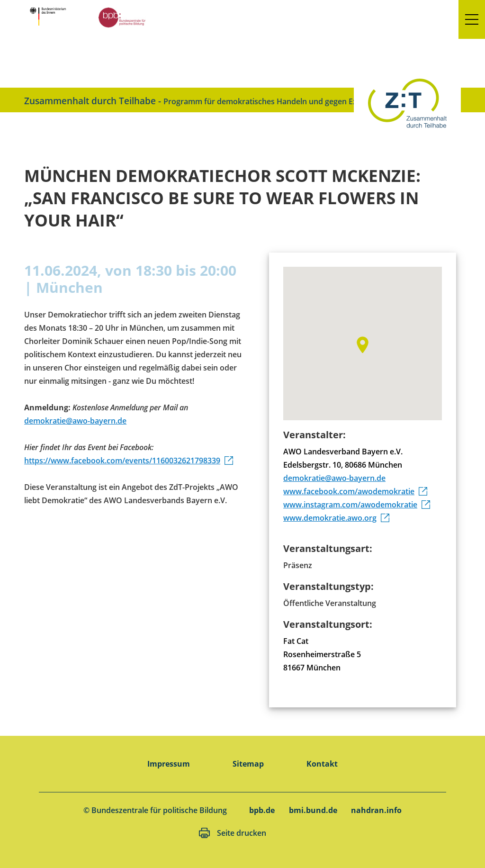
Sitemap (248, 764)
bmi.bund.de (313, 810)
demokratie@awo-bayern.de (75, 421)
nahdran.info (376, 810)
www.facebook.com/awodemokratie (349, 491)
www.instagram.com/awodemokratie (350, 505)
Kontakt (322, 764)
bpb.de (262, 810)
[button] (472, 19)
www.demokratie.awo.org (330, 518)
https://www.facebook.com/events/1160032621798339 (122, 461)
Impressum (169, 764)
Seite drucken (242, 833)
